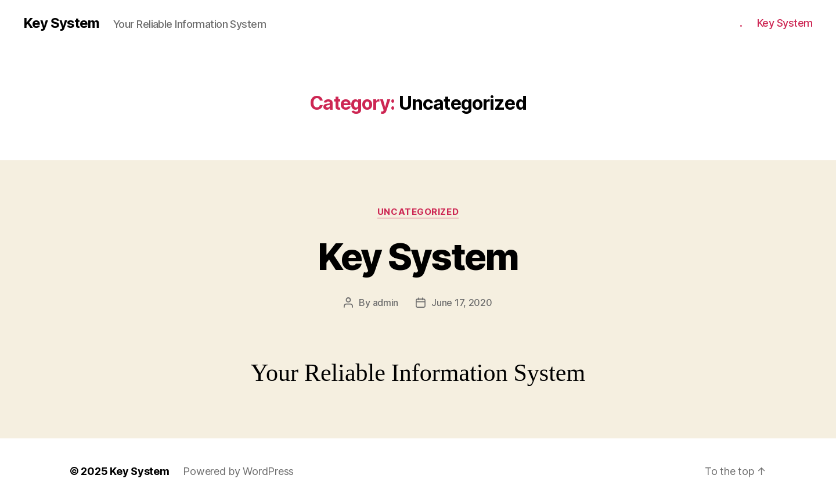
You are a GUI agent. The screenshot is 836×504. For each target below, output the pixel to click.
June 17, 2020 (462, 303)
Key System (61, 23)
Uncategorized (418, 212)
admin (386, 303)
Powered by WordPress (238, 471)
